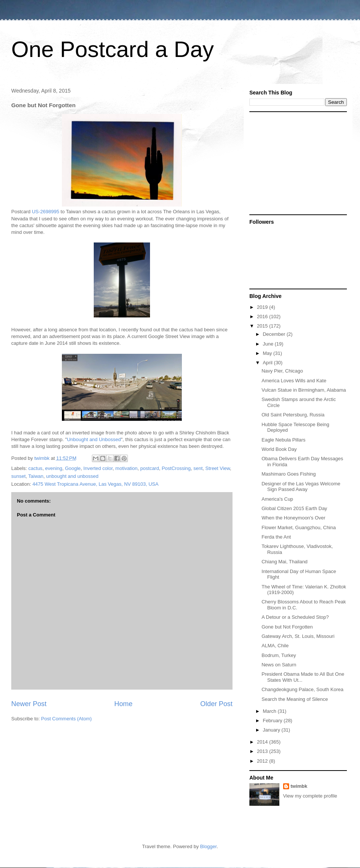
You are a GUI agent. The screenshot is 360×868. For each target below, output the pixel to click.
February (273, 721)
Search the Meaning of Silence (295, 699)
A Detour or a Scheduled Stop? (295, 617)
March (270, 711)
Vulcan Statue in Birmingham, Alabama (304, 390)
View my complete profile (310, 796)
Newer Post (29, 704)
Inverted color (98, 468)
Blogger (208, 846)
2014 (263, 742)
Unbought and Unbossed (94, 439)
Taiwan (36, 476)
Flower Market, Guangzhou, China (298, 528)
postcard (150, 468)
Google (73, 468)
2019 (263, 307)
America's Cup (277, 499)
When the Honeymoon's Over (293, 518)
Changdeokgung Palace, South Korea (302, 689)
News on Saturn (279, 665)
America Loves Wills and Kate (294, 381)
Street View (218, 468)
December (275, 334)
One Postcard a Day (112, 49)
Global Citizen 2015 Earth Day (294, 508)
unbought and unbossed (72, 476)
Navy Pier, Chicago (282, 371)
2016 (263, 317)
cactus (36, 468)
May (268, 353)
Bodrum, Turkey (279, 655)
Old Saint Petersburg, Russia (293, 415)
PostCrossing (176, 468)
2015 (263, 326)
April (268, 363)
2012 (263, 761)
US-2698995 (46, 212)
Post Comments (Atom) (67, 719)
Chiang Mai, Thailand (284, 562)
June (269, 344)
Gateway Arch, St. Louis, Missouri (298, 636)
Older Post (216, 704)
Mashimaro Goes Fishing (289, 474)
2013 (263, 751)
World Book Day (279, 449)
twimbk (299, 786)
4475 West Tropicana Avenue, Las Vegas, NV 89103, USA (95, 484)
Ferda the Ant (276, 537)
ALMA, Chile (275, 646)
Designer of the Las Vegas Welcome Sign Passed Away (301, 487)
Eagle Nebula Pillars (283, 440)
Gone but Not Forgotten (287, 627)
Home (124, 704)
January (272, 730)
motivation (127, 468)
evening (54, 468)
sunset (18, 476)
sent (198, 468)
